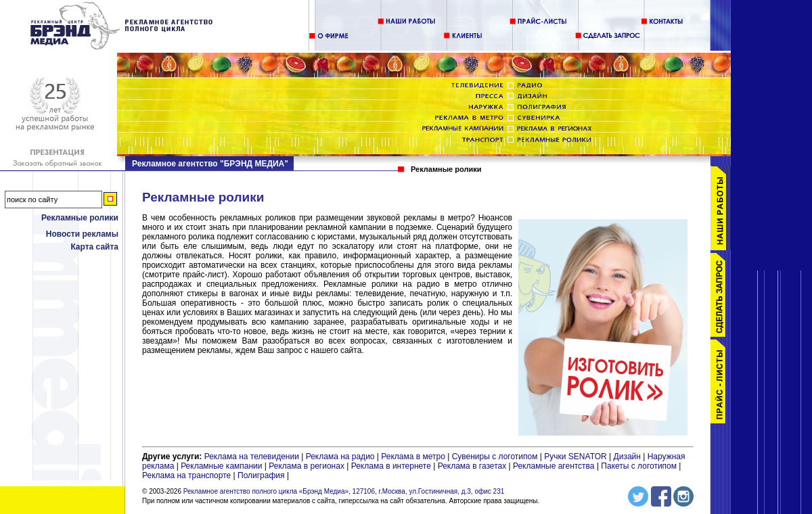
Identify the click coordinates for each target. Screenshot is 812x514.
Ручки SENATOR (575, 457)
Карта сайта (94, 247)
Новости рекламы (82, 234)
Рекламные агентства (555, 466)
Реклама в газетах (473, 466)
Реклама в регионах (307, 466)
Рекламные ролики (80, 218)
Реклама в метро (413, 457)
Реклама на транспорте (186, 475)
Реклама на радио (340, 457)
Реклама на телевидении (252, 457)
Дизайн (627, 457)
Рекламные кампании (221, 466)
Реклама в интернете (391, 466)
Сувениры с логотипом (495, 457)
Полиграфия (261, 475)
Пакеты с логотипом (639, 466)
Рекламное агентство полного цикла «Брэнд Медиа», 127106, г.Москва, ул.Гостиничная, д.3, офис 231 (344, 491)
